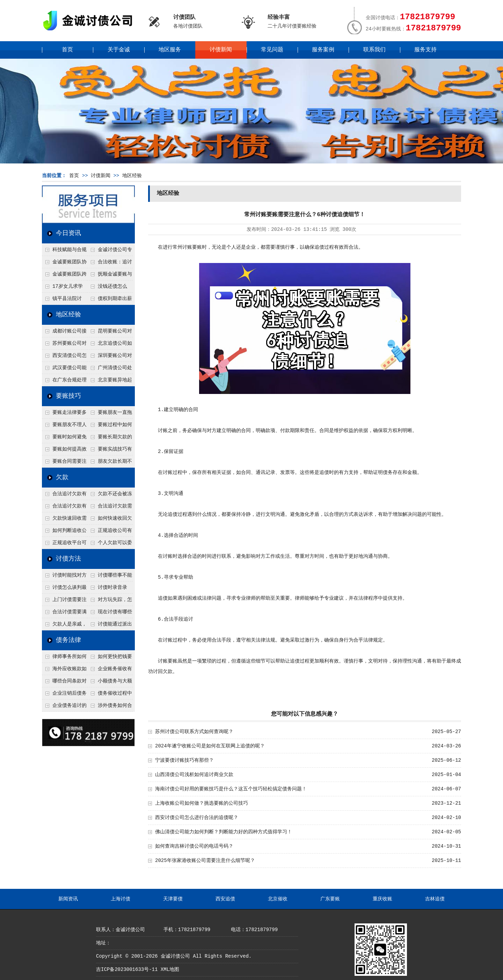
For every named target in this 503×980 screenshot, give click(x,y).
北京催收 (278, 899)
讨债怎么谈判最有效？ (64, 589)
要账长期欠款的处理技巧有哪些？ (110, 439)
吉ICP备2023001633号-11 (127, 970)
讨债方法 (68, 559)
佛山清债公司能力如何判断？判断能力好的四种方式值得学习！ (224, 832)
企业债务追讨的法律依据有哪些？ (64, 707)
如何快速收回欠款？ (110, 520)
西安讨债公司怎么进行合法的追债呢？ (197, 818)
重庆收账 (382, 899)
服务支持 (425, 50)
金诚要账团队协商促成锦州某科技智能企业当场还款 (64, 264)
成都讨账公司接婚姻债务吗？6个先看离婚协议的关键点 (64, 333)
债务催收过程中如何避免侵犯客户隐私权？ (110, 695)
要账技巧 (68, 396)
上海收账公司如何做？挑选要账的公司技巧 (202, 803)
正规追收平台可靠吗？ (64, 544)
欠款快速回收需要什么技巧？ (64, 520)
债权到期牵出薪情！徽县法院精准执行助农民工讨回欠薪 (110, 300)
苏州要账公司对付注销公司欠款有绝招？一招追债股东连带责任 (64, 345)
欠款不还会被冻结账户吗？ (110, 496)
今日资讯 (68, 233)
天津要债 (173, 899)
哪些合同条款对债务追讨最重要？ (64, 683)
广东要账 (330, 899)
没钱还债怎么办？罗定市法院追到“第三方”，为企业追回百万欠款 (110, 288)
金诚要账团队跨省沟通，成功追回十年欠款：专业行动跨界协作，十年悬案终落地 (64, 276)
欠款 (62, 477)
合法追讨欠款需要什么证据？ (110, 508)
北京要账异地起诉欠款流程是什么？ (110, 382)
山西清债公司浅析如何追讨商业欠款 (194, 775)
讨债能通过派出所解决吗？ (110, 626)
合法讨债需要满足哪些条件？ (64, 614)
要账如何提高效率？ (64, 451)
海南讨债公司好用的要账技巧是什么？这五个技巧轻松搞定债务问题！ (231, 789)
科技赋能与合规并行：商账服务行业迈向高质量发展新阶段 (64, 251)
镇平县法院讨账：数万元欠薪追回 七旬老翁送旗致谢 (64, 300)
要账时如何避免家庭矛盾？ (64, 439)
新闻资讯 (68, 899)
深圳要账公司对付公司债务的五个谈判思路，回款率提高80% (110, 357)
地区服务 (170, 50)
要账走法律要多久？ (64, 414)
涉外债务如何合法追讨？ (110, 707)
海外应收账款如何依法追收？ (64, 671)
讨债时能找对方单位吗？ (64, 577)
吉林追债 (435, 899)
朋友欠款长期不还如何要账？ (110, 463)
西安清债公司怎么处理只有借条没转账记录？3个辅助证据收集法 (64, 357)
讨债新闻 (221, 50)
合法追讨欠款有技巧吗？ (64, 508)
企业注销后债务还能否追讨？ (64, 695)
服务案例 (323, 50)
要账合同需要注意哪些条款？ (64, 463)
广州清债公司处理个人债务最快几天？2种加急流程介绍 (110, 370)
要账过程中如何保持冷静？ (110, 426)
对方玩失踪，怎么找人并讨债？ (110, 601)
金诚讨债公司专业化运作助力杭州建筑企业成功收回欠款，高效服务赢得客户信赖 (110, 251)
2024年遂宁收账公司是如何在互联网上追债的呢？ (210, 746)
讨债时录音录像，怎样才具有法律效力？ (109, 589)
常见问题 (272, 50)
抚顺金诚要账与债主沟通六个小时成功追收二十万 (110, 276)
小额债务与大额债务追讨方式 (110, 683)
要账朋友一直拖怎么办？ (110, 414)
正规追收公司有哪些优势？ (110, 532)
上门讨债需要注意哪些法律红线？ (64, 601)
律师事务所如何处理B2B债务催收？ (64, 658)
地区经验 (132, 176)
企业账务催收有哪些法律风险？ (110, 671)
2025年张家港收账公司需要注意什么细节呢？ (205, 861)
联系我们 (374, 50)
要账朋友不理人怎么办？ (64, 426)
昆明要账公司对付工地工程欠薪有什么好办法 (110, 333)
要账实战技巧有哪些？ (110, 451)
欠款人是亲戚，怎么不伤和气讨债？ (64, 626)
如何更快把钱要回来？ (110, 658)
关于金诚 (119, 50)
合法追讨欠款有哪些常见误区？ (64, 496)
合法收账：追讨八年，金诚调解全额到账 (110, 264)
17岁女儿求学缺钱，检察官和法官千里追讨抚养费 (64, 288)
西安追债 (225, 899)
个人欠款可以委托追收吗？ (110, 544)
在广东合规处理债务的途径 (64, 382)
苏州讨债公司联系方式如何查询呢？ (194, 732)
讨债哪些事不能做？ (110, 577)
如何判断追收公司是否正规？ (64, 532)
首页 (67, 50)
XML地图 (170, 970)
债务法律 (68, 640)
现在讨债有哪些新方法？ (110, 614)
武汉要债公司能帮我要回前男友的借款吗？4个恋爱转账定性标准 (64, 370)
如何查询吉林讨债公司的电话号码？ (194, 846)
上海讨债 (121, 899)
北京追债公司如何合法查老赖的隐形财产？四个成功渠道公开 (110, 345)
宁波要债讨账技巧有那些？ (184, 760)
